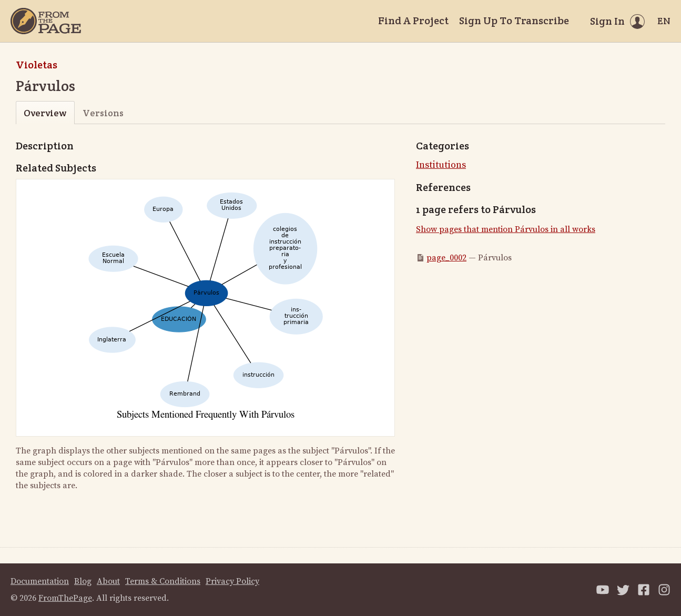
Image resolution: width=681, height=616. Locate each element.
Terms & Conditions (163, 581)
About (108, 581)
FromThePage (65, 598)
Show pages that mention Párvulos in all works (506, 229)
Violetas (37, 65)
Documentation (40, 581)
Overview (45, 113)
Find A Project (413, 21)
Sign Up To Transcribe (514, 21)
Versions (103, 113)
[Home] (46, 21)
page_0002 (446, 258)
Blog (83, 581)
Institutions (441, 165)
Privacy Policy (232, 581)
